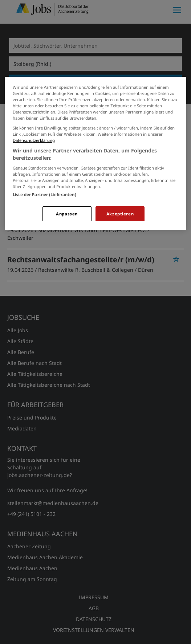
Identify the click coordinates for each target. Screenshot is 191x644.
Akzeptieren (120, 214)
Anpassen (67, 214)
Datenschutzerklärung (34, 140)
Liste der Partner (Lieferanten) (44, 194)
